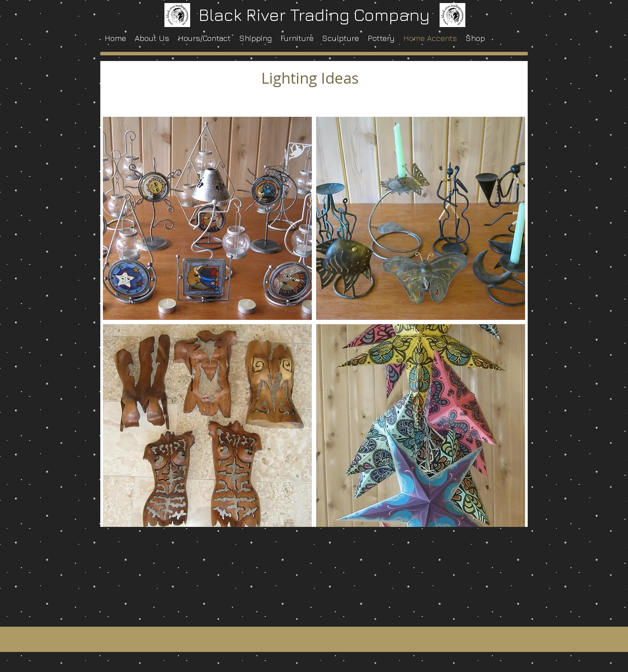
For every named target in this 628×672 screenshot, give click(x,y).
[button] (207, 218)
